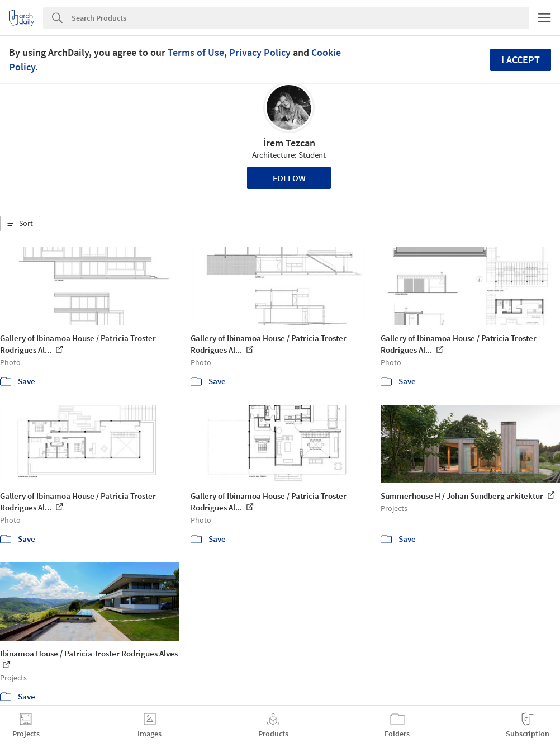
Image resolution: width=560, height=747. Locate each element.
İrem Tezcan (289, 143)
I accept (521, 60)
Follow (289, 178)
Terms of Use (196, 52)
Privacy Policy (260, 52)
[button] (20, 224)
